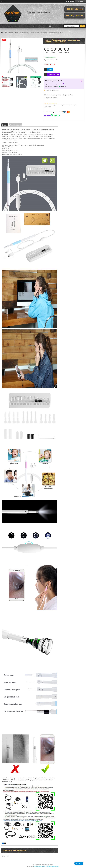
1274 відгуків (71, 1)
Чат (79, 863)
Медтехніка (18, 33)
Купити (50, 70)
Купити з (53, 74)
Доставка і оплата (39, 26)
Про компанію (24, 26)
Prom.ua (51, 865)
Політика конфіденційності (53, 866)
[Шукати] (83, 26)
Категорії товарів (8, 26)
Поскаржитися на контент (39, 866)
